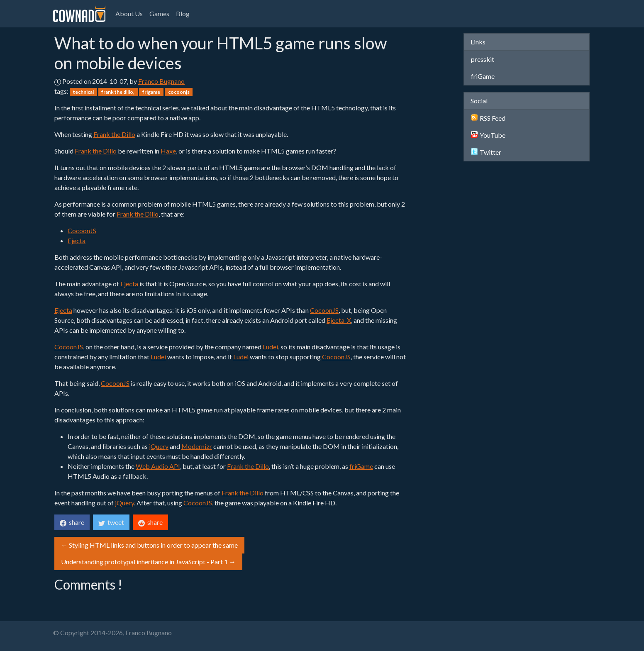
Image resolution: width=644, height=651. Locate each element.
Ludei (270, 347)
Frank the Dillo (114, 134)
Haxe (168, 151)
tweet (111, 522)
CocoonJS (82, 230)
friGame (361, 466)
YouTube (488, 135)
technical (83, 92)
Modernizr (197, 446)
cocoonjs (179, 92)
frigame (151, 92)
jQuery (159, 446)
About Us (129, 13)
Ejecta (77, 240)
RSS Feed (488, 118)
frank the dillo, (118, 92)
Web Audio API (158, 466)
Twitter (486, 152)
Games (159, 13)
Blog (183, 13)
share (72, 522)
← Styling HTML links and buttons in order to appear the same (149, 545)
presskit (483, 59)
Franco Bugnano (161, 81)
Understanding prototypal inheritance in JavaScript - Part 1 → (148, 562)
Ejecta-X (339, 320)
